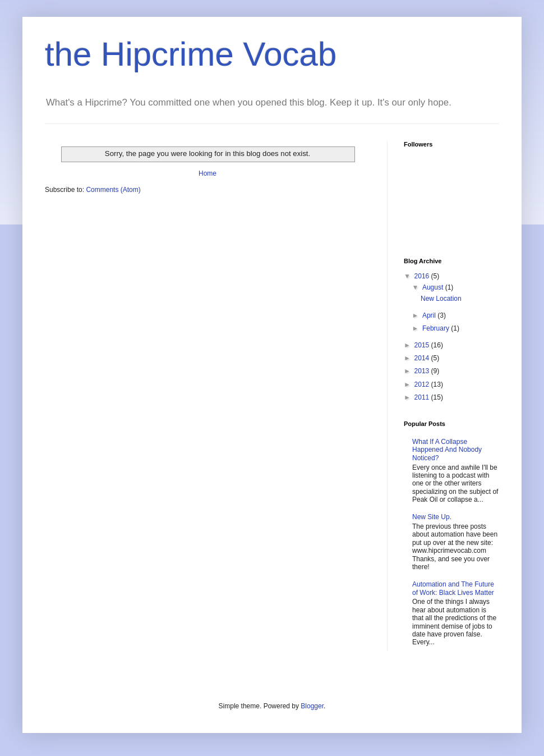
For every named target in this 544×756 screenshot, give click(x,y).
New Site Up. (432, 517)
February (437, 328)
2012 (423, 384)
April (430, 315)
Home (208, 173)
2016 (423, 276)
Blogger (312, 706)
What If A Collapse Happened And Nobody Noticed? (447, 450)
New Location (441, 299)
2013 (423, 371)
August (434, 287)
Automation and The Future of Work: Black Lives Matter (453, 588)
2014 (423, 358)
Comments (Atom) (113, 190)
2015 (423, 345)
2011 (423, 397)
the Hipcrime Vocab (191, 54)
